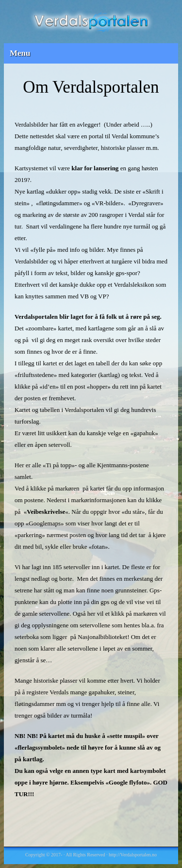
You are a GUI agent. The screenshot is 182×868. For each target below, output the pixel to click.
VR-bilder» (109, 203)
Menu (20, 53)
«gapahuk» (144, 433)
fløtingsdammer (59, 203)
